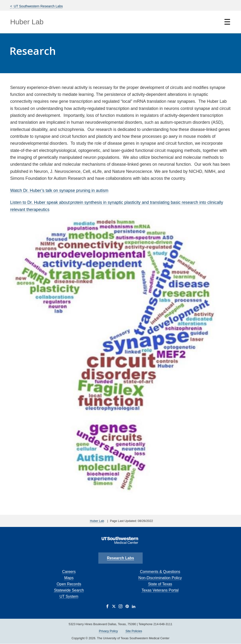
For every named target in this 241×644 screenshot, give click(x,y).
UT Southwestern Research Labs (38, 6)
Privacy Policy (108, 631)
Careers (69, 572)
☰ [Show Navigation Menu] (227, 22)
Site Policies (134, 631)
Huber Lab (27, 22)
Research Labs (120, 558)
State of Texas (160, 584)
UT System (69, 596)
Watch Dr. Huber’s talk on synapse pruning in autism (59, 191)
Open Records (69, 584)
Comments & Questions (160, 572)
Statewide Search (69, 590)
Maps (69, 578)
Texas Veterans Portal (160, 590)
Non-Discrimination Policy (160, 578)
